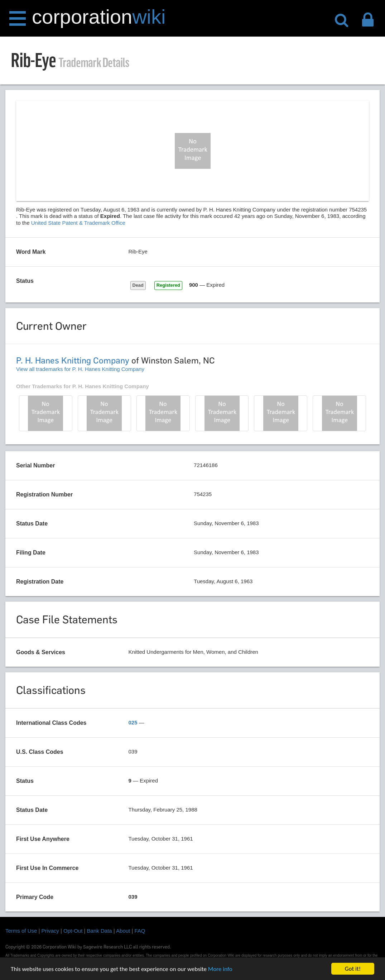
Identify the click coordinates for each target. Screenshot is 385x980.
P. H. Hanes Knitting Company (73, 360)
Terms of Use (21, 931)
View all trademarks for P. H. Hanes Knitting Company (80, 369)
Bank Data (100, 931)
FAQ (140, 931)
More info (220, 969)
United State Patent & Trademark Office (78, 223)
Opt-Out (73, 931)
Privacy (50, 931)
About (123, 931)
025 (133, 722)
